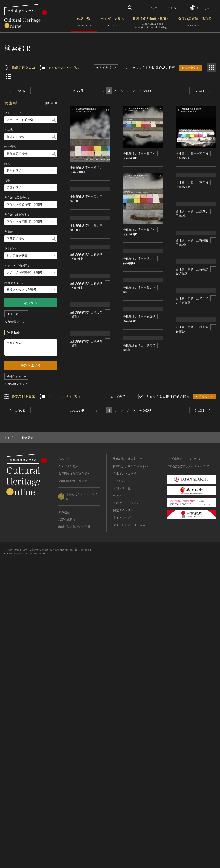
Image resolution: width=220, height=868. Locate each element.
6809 (147, 91)
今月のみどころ (123, 769)
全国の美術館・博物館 (195, 23)
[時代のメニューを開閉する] (31, 171)
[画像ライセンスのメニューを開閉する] (31, 290)
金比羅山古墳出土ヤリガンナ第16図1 (139, 573)
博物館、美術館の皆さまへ (131, 754)
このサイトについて (162, 8)
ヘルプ (117, 783)
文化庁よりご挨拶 (125, 761)
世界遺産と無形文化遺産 (151, 23)
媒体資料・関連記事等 (128, 747)
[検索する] (54, 120)
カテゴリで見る (113, 23)
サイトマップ (122, 805)
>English (201, 8)
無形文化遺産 (67, 807)
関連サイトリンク (125, 798)
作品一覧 (84, 23)
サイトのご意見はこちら (129, 813)
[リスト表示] (9, 77)
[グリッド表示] (211, 68)
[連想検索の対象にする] (107, 168)
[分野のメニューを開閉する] (31, 188)
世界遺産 (64, 800)
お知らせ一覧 (122, 776)
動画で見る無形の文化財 (74, 815)
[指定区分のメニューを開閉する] (31, 256)
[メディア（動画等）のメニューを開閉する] (31, 273)
